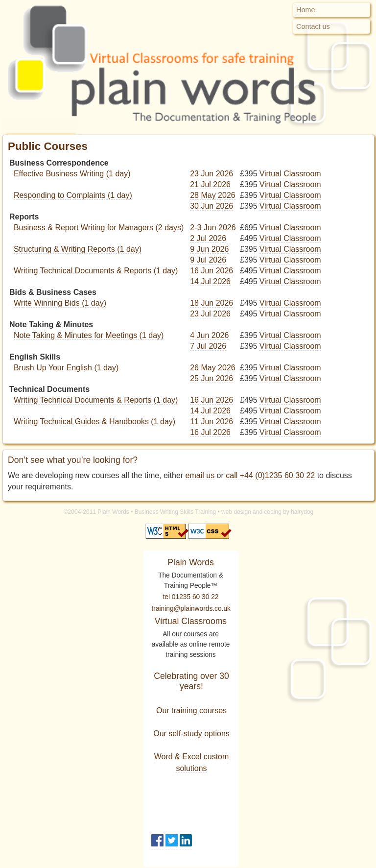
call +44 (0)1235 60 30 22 (270, 475)
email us (200, 475)
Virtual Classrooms (191, 621)
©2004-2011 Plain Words (96, 512)
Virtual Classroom (290, 174)
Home (305, 10)
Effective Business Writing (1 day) (72, 174)
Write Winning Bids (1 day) (60, 303)
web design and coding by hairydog (267, 512)
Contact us (313, 26)
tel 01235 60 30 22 (191, 597)
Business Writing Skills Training (176, 512)
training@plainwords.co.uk (191, 609)
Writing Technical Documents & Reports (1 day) (96, 271)
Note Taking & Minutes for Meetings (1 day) (89, 335)
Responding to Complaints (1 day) (73, 195)
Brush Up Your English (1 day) (66, 368)
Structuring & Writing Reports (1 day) (78, 249)
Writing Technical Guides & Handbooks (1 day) (94, 422)
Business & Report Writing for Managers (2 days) (99, 228)
